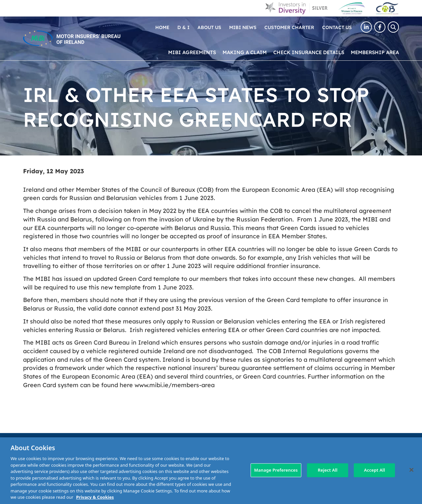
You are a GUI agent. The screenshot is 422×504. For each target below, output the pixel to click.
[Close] (411, 470)
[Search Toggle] (393, 27)
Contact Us (337, 27)
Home (162, 27)
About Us (209, 27)
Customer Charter (289, 27)
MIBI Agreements (192, 52)
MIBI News (243, 27)
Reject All (328, 470)
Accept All (375, 470)
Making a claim (245, 52)
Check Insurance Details (309, 52)
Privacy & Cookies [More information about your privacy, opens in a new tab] (95, 497)
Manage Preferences (276, 470)
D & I (183, 27)
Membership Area (375, 52)
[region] (211, 471)
